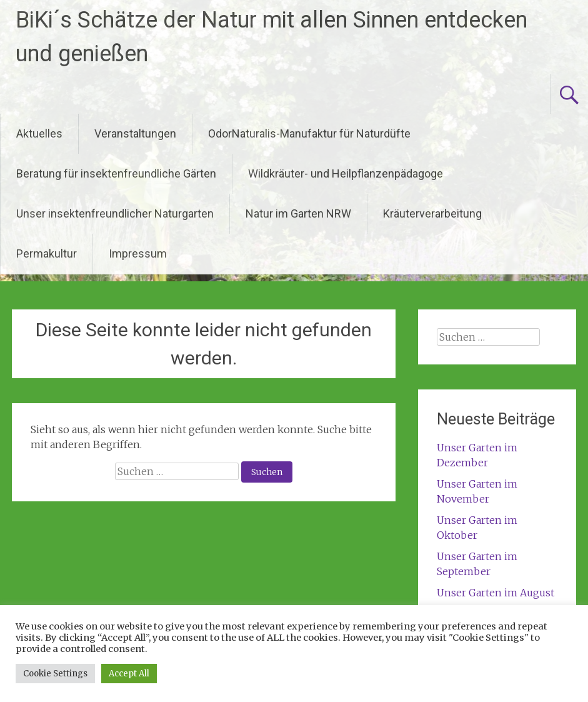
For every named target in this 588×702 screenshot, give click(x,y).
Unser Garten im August (496, 593)
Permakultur (47, 253)
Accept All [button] (129, 674)
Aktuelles (39, 133)
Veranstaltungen (135, 133)
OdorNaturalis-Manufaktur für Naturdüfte (309, 133)
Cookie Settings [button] (55, 674)
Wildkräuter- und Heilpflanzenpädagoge (346, 173)
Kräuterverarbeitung (432, 213)
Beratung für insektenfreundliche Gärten (116, 173)
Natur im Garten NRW (298, 213)
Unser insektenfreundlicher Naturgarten (115, 213)
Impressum (138, 253)
